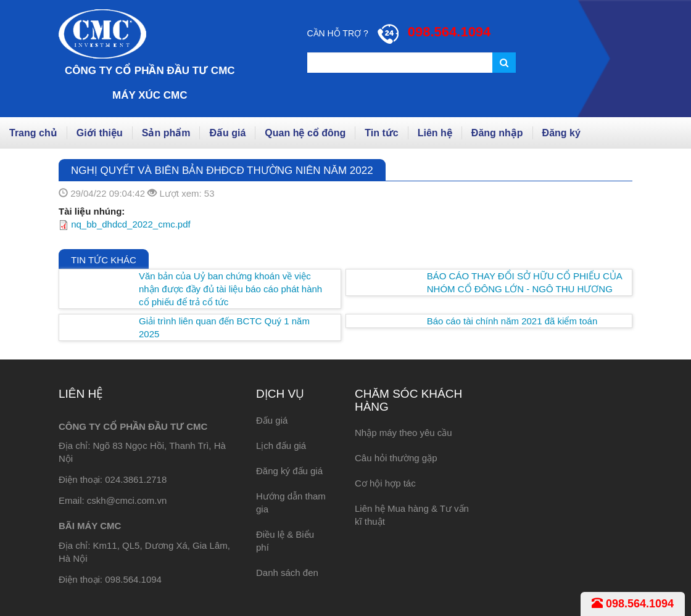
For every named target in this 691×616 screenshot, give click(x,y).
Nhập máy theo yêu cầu (403, 433)
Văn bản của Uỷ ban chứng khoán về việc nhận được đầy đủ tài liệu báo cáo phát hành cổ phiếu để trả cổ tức (230, 289)
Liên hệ (435, 133)
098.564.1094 (633, 604)
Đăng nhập (497, 133)
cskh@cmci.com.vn (127, 500)
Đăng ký (561, 133)
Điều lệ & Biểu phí (285, 541)
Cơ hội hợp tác (385, 483)
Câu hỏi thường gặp (396, 458)
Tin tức (381, 133)
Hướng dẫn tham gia (291, 503)
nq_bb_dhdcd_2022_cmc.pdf (131, 224)
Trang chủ (33, 133)
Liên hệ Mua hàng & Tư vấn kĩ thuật (412, 515)
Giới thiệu (100, 133)
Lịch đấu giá (281, 446)
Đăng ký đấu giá (289, 471)
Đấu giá (227, 133)
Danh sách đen (287, 573)
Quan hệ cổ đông (305, 133)
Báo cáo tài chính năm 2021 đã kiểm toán (512, 321)
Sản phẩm (166, 133)
